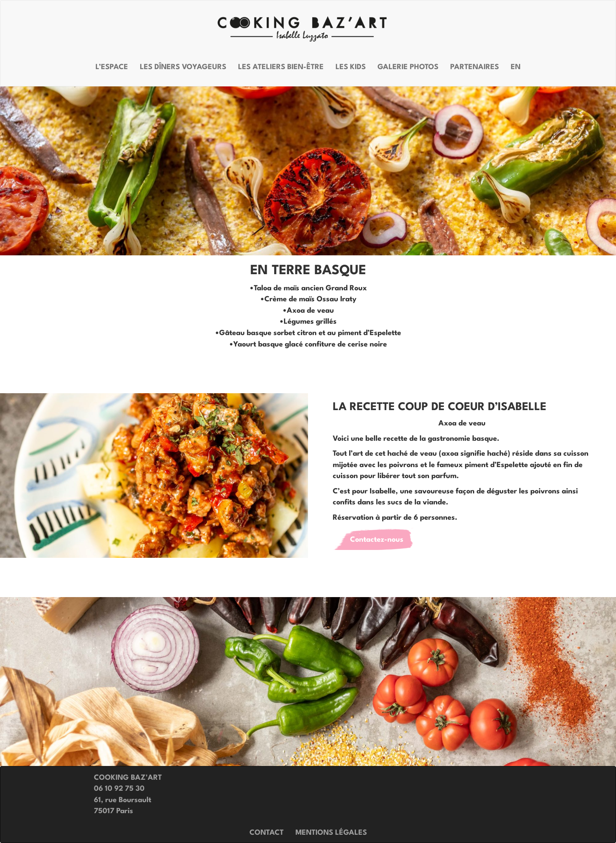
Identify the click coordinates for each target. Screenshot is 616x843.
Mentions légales (331, 833)
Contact (267, 833)
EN (516, 67)
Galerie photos (408, 67)
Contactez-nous (377, 540)
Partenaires (475, 67)
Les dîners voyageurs (183, 67)
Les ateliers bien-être (281, 67)
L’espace (112, 67)
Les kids (351, 67)
